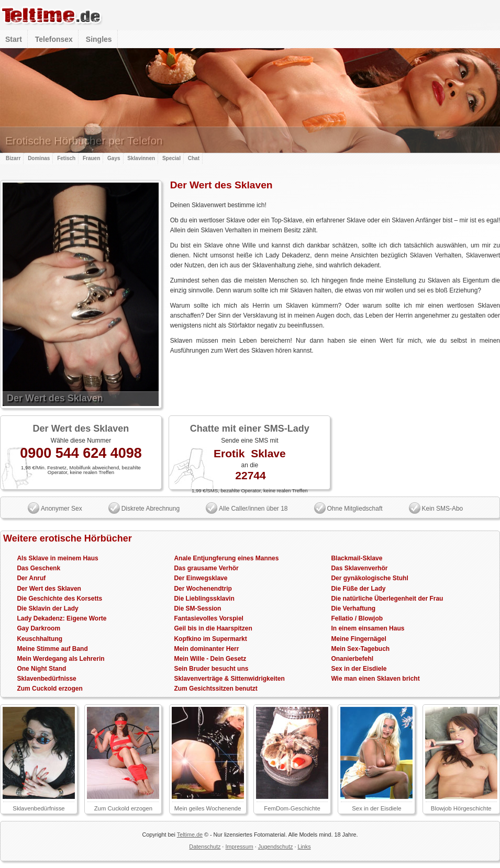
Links (304, 847)
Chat (194, 158)
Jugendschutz (276, 847)
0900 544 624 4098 (81, 453)
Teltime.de (190, 835)
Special (171, 158)
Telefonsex (54, 39)
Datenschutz (205, 847)
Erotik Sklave (250, 453)
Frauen (91, 158)
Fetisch (66, 158)
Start (14, 39)
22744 (250, 475)
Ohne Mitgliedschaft (355, 509)
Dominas (39, 158)
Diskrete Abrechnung (151, 509)
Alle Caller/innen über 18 (253, 509)
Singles (99, 39)
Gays (114, 158)
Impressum (239, 847)
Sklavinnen (141, 158)
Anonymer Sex (62, 509)
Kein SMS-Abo (443, 509)
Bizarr (13, 158)
